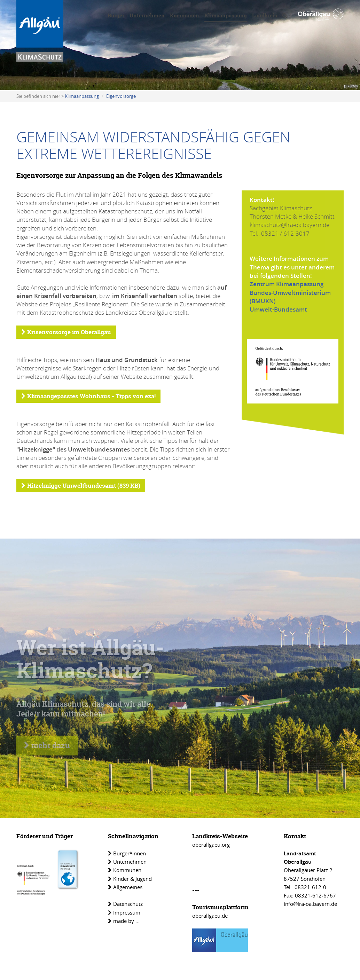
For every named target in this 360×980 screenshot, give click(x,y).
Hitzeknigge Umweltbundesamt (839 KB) (81, 485)
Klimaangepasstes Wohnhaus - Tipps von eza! (88, 396)
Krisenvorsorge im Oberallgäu (66, 332)
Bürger (116, 16)
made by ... (124, 921)
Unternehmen (147, 16)
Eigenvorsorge (121, 96)
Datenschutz (125, 904)
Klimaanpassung (226, 16)
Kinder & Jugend (130, 879)
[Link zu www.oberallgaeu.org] (321, 15)
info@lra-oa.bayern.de (310, 904)
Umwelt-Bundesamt (278, 309)
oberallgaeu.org (211, 845)
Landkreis (265, 16)
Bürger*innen (127, 853)
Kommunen (185, 16)
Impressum (124, 912)
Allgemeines (125, 887)
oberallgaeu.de (210, 916)
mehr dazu (47, 745)
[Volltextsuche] (285, 17)
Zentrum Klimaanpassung (287, 284)
